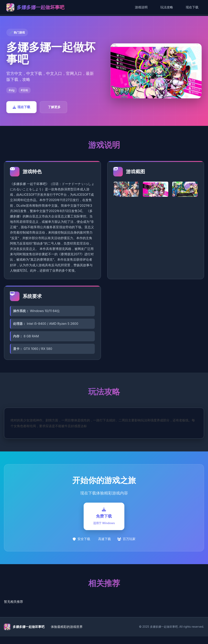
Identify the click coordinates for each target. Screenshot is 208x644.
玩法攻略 (167, 7)
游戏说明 (141, 7)
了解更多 (54, 107)
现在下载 (192, 7)
